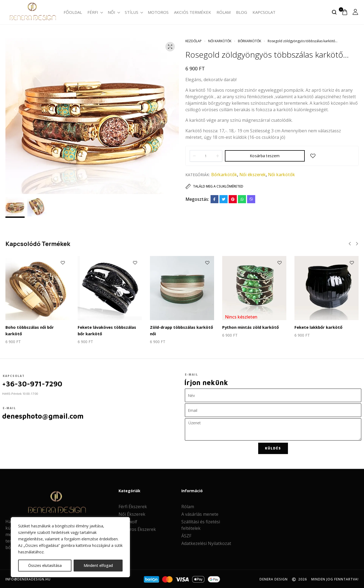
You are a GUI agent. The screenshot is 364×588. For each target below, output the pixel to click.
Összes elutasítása (45, 565)
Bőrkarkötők (250, 41)
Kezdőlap (194, 41)
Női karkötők (220, 41)
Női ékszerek (252, 175)
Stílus (134, 12)
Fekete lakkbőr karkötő (318, 327)
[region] (70, 547)
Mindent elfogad (98, 565)
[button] (15, 110)
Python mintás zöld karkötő (250, 327)
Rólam (224, 12)
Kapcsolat (264, 12)
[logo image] (32, 12)
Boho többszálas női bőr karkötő (37, 327)
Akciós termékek (193, 12)
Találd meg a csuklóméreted (218, 186)
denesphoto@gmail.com (43, 415)
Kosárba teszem (265, 156)
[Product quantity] (206, 156)
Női (114, 12)
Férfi (95, 12)
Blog (242, 12)
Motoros (158, 12)
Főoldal (73, 12)
